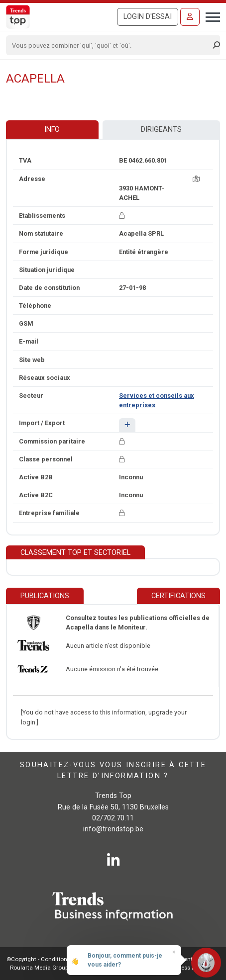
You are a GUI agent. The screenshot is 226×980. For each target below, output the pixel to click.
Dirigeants (161, 130)
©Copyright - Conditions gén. (45, 959)
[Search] (110, 45)
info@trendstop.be (113, 829)
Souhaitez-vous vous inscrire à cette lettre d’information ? (113, 770)
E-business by (189, 968)
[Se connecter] (190, 17)
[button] (127, 425)
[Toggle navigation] (210, 16)
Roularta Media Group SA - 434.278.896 (61, 968)
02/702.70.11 (113, 818)
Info (52, 130)
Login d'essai (148, 17)
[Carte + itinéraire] (196, 179)
